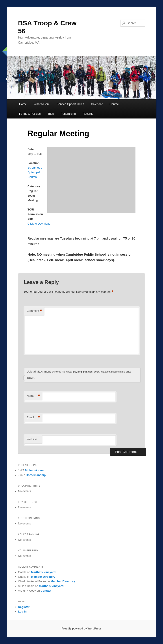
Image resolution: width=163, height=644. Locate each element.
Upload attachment (79, 375)
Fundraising (68, 114)
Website (32, 439)
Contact (114, 104)
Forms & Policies (30, 114)
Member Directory (43, 577)
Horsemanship (36, 475)
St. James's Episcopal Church (35, 172)
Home (23, 104)
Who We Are (42, 104)
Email (33, 418)
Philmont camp (35, 470)
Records (88, 114)
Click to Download (39, 224)
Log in (22, 612)
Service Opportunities (70, 104)
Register (24, 607)
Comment (34, 311)
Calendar (97, 104)
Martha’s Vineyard (43, 572)
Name (33, 396)
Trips (51, 114)
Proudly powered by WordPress (81, 629)
